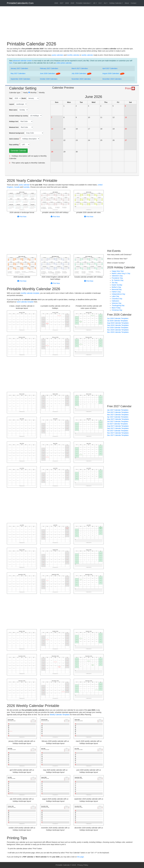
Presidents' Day (117, 278)
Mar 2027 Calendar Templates (118, 415)
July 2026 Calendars (82, 73)
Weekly (41, 92)
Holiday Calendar (115, 3)
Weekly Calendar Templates (60, 715)
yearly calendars (58, 55)
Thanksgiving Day (118, 305)
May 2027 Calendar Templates (118, 419)
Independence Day (119, 294)
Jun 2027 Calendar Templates (118, 421)
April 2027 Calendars (110, 68)
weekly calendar (87, 55)
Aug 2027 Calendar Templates (118, 426)
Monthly (32, 92)
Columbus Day (117, 299)
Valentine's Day (117, 276)
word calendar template (25, 302)
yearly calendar (24, 185)
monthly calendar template (30, 293)
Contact (133, 3)
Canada (17, 187)
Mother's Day (116, 287)
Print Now (22, 217)
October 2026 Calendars (49, 79)
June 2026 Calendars (51, 73)
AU (105, 3)
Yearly (24, 92)
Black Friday (116, 308)
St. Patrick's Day (118, 280)
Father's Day (116, 292)
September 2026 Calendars (20, 79)
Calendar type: (15, 92)
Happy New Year (118, 271)
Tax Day (115, 283)
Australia (26, 187)
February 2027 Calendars (49, 68)
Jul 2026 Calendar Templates (118, 321)
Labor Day (115, 296)
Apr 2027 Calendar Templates (118, 417)
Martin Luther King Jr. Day (121, 273)
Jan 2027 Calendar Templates (118, 410)
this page (81, 857)
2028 (67, 3)
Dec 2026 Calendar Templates (118, 332)
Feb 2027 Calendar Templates (118, 412)
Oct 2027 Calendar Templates (118, 431)
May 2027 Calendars (18, 73)
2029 (72, 3)
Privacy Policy (83, 865)
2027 (62, 3)
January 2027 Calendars (19, 68)
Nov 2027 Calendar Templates (118, 433)
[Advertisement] (72, 25)
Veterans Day (117, 303)
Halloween (115, 301)
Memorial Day (117, 289)
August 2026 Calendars (114, 73)
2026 (56, 3)
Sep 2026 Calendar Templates (118, 325)
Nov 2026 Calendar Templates (118, 330)
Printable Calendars (83, 3)
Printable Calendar (63, 865)
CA (100, 3)
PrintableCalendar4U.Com (20, 3)
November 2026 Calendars (81, 79)
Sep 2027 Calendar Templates (118, 428)
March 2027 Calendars (80, 68)
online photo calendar (64, 63)
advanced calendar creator (22, 61)
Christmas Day (117, 310)
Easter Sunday (117, 285)
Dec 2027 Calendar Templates (118, 435)
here (11, 63)
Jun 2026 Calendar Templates (118, 318)
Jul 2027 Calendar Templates (118, 424)
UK (94, 3)
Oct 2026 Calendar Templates (118, 328)
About (127, 3)
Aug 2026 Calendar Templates (118, 323)
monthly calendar (73, 55)
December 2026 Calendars (112, 79)
